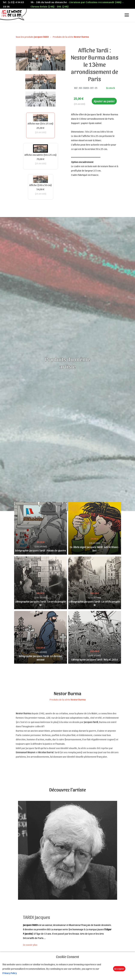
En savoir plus (30, 945)
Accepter (119, 969)
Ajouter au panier (104, 101)
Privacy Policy (10, 973)
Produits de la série (71, 37)
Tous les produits (32, 37)
